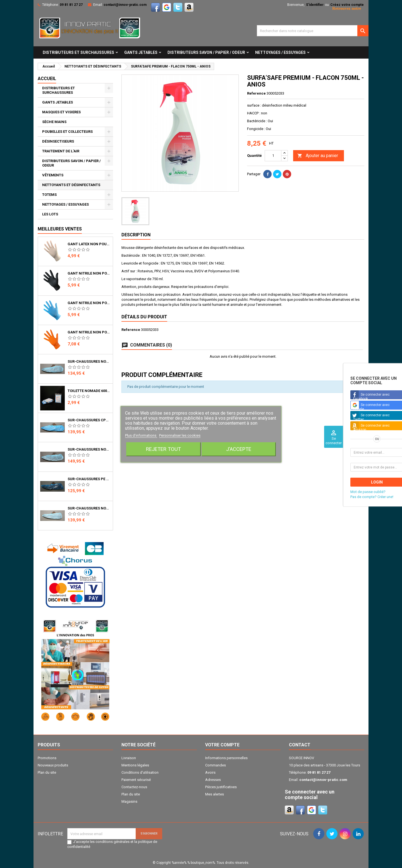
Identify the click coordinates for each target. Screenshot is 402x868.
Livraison (129, 758)
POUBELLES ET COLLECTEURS (67, 132)
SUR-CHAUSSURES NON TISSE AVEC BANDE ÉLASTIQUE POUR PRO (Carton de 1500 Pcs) (89, 508)
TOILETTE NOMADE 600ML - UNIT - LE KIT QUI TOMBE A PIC (89, 391)
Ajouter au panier (318, 156)
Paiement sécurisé (136, 780)
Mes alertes (215, 794)
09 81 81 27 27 (71, 5)
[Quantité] (273, 156)
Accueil (47, 79)
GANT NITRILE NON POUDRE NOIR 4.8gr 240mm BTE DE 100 (89, 273)
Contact (300, 745)
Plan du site (47, 772)
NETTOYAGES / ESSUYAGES (280, 52)
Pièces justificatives (221, 787)
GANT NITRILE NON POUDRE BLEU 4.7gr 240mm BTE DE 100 (89, 303)
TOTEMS (49, 195)
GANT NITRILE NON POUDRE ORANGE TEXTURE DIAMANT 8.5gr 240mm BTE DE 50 (89, 332)
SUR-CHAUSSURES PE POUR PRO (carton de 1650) (89, 479)
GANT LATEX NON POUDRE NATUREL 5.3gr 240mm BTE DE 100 (89, 244)
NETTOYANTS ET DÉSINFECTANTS (71, 185)
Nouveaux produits (53, 765)
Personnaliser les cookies (180, 435)
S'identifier (315, 5)
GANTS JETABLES (141, 52)
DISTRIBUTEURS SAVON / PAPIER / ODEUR (206, 52)
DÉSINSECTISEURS (58, 141)
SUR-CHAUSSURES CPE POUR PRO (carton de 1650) (89, 420)
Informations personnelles (226, 758)
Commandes (216, 765)
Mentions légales (135, 765)
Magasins (129, 801)
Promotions (47, 758)
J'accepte (239, 449)
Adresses (213, 780)
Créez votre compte (347, 5)
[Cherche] (313, 31)
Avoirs (210, 772)
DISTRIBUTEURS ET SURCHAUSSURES (78, 52)
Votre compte (222, 745)
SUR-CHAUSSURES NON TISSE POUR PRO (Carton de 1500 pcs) (89, 362)
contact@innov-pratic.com (125, 5)
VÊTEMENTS (53, 175)
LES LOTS (50, 214)
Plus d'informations (141, 435)
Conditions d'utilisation (140, 772)
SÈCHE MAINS (54, 122)
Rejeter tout (163, 449)
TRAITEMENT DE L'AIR (61, 151)
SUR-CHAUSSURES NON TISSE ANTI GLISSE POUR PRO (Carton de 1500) (89, 449)
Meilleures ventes (60, 229)
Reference (256, 93)
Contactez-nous (134, 787)
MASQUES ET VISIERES (61, 112)
